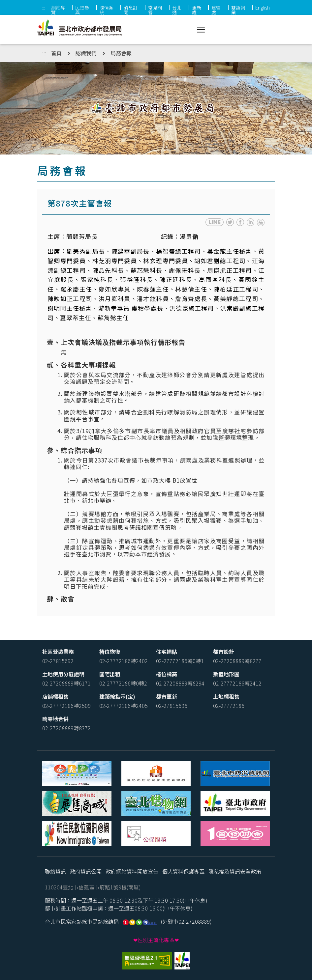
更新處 (197, 10)
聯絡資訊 (55, 871)
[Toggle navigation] (201, 30)
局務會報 (121, 53)
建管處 (216, 10)
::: (44, 8)
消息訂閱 (131, 10)
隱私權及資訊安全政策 (235, 871)
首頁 (56, 53)
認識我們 (86, 53)
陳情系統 (107, 10)
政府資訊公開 (86, 871)
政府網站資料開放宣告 (132, 871)
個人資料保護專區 (183, 871)
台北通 (177, 10)
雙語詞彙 (238, 10)
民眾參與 (82, 10)
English (263, 8)
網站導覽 (58, 10)
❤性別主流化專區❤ (156, 940)
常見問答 (155, 10)
